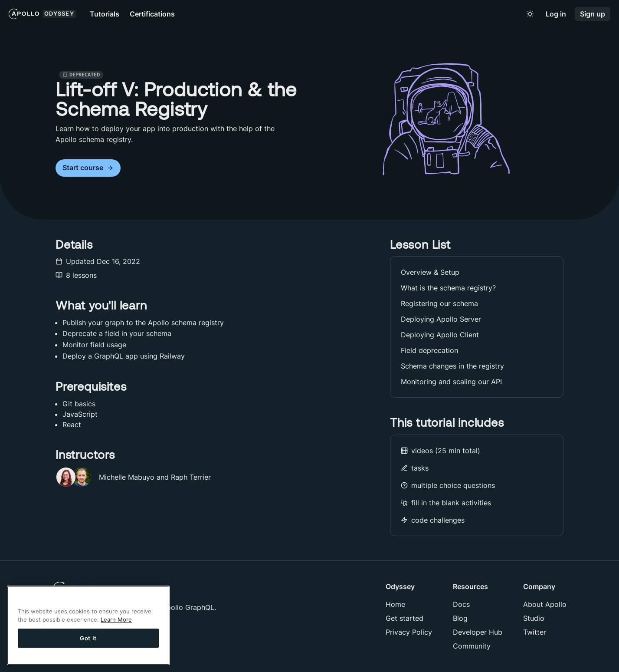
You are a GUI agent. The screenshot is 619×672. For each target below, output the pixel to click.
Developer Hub (478, 632)
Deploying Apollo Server (441, 319)
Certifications (152, 14)
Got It (88, 638)
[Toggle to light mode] (530, 14)
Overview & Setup (430, 272)
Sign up (593, 14)
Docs (461, 604)
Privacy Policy (409, 632)
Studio (534, 618)
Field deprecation (429, 350)
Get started (404, 618)
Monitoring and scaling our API (451, 382)
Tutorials (105, 14)
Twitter (535, 632)
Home (395, 604)
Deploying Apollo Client (440, 335)
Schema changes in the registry (452, 366)
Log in (556, 14)
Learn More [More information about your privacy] (116, 619)
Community (472, 646)
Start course (88, 168)
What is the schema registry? (448, 288)
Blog (460, 618)
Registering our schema (439, 303)
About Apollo (545, 604)
